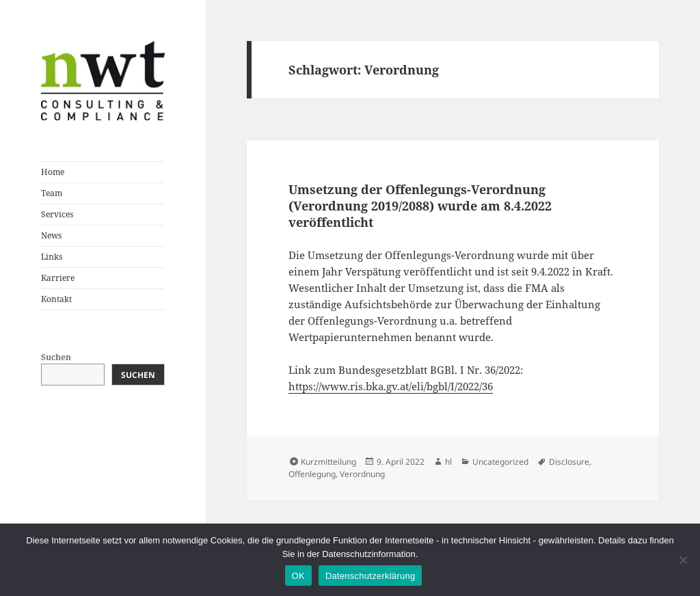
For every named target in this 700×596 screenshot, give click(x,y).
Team (52, 193)
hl (448, 462)
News (51, 235)
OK (298, 576)
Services (57, 214)
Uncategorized (500, 462)
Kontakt (56, 299)
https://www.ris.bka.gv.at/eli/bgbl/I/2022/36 (391, 386)
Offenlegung (312, 474)
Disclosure (569, 462)
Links (52, 257)
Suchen (56, 357)
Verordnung (362, 474)
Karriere (58, 278)
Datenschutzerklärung (370, 576)
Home (53, 172)
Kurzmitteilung (328, 462)
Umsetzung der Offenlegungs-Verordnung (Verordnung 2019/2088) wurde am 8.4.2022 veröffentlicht (420, 206)
